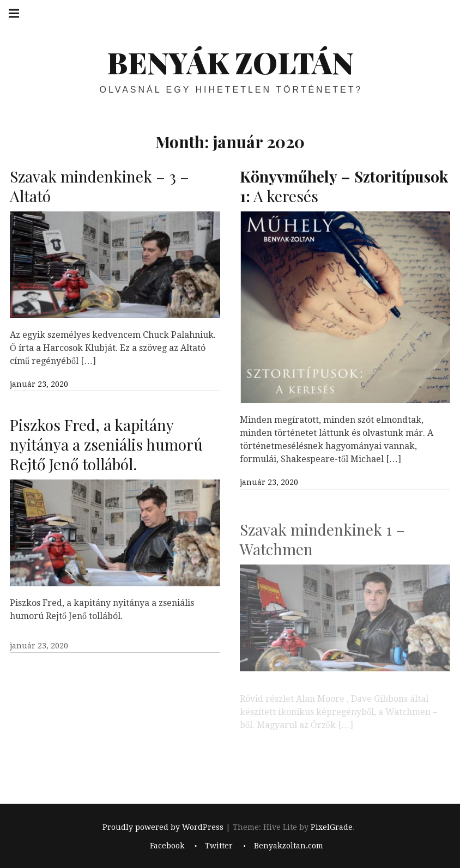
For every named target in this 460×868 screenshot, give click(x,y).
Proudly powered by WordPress (163, 827)
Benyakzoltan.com (289, 846)
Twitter (219, 846)
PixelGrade (332, 827)
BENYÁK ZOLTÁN (230, 62)
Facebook (167, 846)
